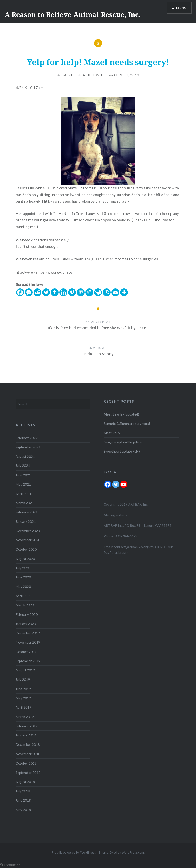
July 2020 (23, 568)
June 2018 (23, 800)
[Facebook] (20, 292)
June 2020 (23, 577)
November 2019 (28, 642)
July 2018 (23, 791)
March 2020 (25, 605)
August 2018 (25, 782)
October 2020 (26, 549)
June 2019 (23, 689)
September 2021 (28, 447)
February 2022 (27, 438)
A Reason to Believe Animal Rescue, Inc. (73, 15)
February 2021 (27, 512)
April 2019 (23, 707)
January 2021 (26, 521)
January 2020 (26, 624)
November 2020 (28, 540)
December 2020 (28, 531)
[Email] (115, 292)
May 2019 (23, 698)
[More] (124, 292)
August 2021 (25, 456)
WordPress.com (133, 852)
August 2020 (25, 559)
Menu (181, 8)
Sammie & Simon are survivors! (127, 424)
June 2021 (23, 475)
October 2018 (26, 763)
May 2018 (23, 810)
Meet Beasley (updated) (121, 414)
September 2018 (28, 773)
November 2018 (28, 754)
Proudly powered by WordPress (74, 852)
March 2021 (25, 503)
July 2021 (23, 466)
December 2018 (28, 744)
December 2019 (28, 633)
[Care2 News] (98, 292)
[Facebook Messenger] (29, 292)
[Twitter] (46, 292)
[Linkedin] (63, 292)
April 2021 (23, 494)
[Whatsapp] (107, 292)
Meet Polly (112, 433)
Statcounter (10, 865)
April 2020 (23, 596)
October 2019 (26, 652)
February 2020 (27, 614)
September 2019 (28, 661)
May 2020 (23, 586)
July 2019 (23, 679)
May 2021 (23, 484)
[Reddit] (37, 292)
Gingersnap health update (123, 442)
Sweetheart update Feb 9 (122, 451)
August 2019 (25, 670)
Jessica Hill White (90, 75)
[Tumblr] (55, 292)
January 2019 (26, 735)
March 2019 (25, 717)
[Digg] (89, 292)
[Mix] (81, 292)
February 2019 (27, 726)
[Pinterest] (72, 292)
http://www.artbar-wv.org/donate (44, 272)
